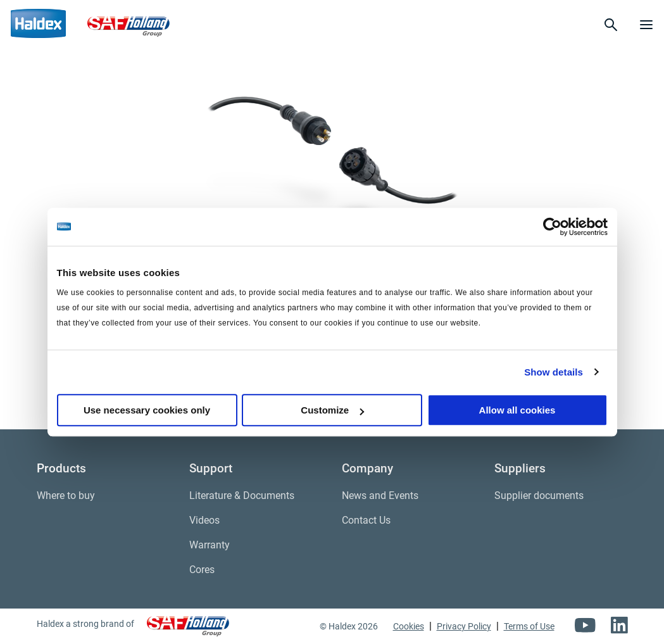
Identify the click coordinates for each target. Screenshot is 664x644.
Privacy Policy (464, 626)
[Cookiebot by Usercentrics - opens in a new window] (552, 227)
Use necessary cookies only (147, 410)
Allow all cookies (517, 410)
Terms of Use (529, 626)
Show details (554, 372)
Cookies (409, 626)
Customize (332, 410)
